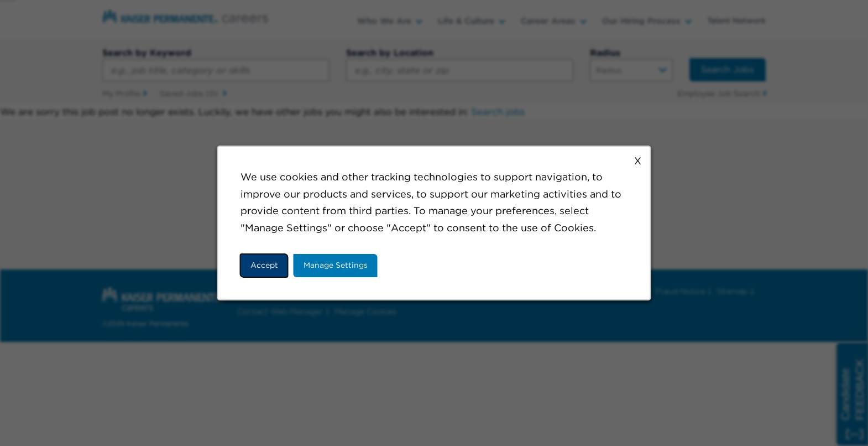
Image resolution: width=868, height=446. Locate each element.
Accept (264, 265)
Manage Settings (336, 265)
